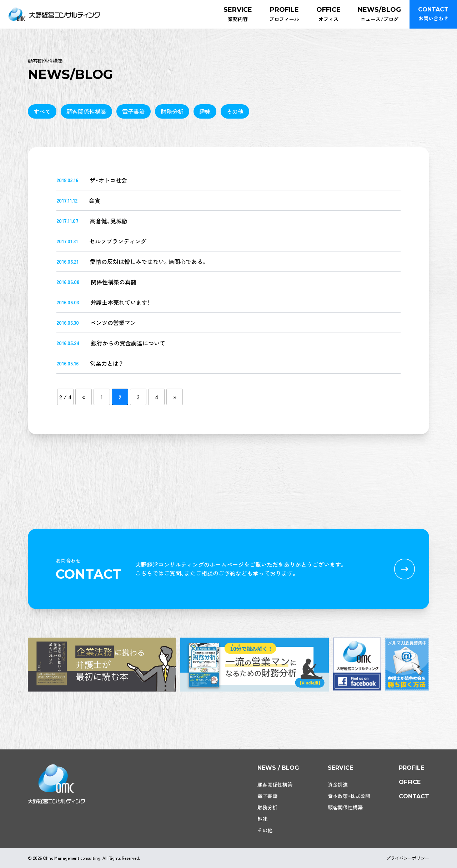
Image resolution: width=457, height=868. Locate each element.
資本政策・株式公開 (349, 796)
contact (414, 796)
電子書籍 (134, 111)
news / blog (278, 768)
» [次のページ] (175, 397)
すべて (42, 111)
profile (411, 768)
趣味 (205, 111)
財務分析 (172, 111)
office (410, 782)
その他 (235, 111)
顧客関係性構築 (86, 111)
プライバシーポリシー (408, 858)
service (340, 768)
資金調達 (338, 784)
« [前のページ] (84, 397)
